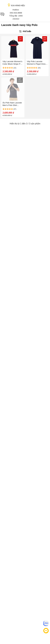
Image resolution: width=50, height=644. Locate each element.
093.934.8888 (16, 13)
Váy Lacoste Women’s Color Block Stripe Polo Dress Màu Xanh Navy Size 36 (13, 63)
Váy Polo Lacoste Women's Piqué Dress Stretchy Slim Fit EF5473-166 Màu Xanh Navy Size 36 (37, 63)
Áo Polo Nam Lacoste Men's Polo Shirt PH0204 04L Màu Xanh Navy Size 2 (12, 104)
